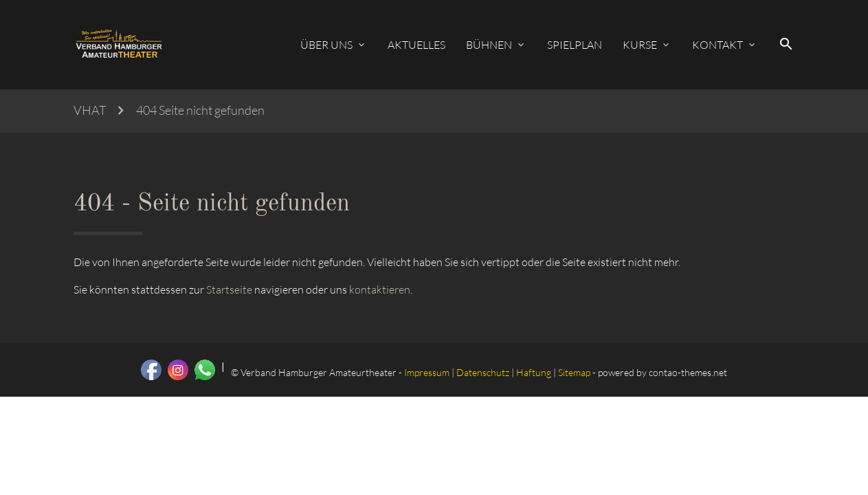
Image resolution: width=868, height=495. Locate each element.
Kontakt (717, 45)
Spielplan (575, 45)
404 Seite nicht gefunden (200, 110)
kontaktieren (380, 289)
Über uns (326, 45)
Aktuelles (416, 45)
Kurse (640, 45)
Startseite (229, 289)
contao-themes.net (688, 372)
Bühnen (489, 45)
